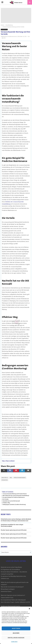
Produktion (5, 480)
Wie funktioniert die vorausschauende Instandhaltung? (16, 496)
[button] (29, 609)
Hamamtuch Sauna (6, 591)
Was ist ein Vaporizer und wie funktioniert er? (13, 595)
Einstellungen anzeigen (16, 638)
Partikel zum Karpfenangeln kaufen (10, 606)
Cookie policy (14, 642)
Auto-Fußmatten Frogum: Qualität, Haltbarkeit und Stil (15, 602)
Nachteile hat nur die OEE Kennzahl (11, 501)
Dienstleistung (4, 29)
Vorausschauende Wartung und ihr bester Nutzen (15, 494)
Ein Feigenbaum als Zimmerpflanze (10, 570)
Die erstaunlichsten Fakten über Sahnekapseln (13, 600)
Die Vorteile (6, 499)
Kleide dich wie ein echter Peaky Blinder (11, 567)
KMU (11, 478)
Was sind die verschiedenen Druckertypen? (12, 587)
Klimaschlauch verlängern (8, 589)
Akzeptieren (16, 628)
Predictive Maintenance (20, 478)
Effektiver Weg (6, 503)
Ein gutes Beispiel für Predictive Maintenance (14, 497)
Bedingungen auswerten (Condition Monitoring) (14, 504)
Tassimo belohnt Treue (7, 598)
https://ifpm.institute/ (8, 461)
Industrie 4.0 (5, 478)
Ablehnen (16, 633)
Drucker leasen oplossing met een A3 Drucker (14, 530)
